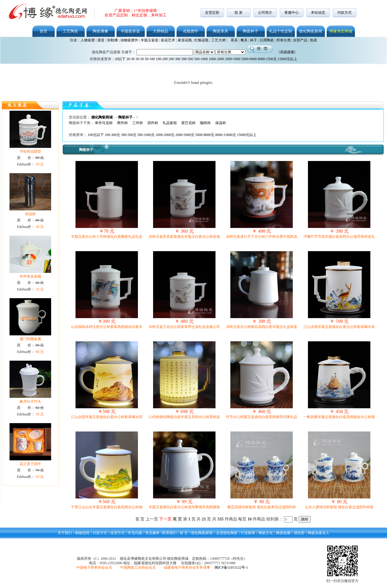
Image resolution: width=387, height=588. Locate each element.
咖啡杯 (205, 123)
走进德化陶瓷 (227, 533)
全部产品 (300, 40)
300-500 (187, 59)
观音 (101, 40)
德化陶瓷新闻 (311, 31)
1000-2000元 (165, 135)
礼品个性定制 (281, 31)
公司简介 (265, 12)
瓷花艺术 (168, 40)
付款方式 (344, 12)
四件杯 (153, 123)
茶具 (234, 40)
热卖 (314, 40)
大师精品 (161, 31)
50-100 (150, 59)
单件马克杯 (104, 123)
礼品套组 (170, 123)
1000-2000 (216, 59)
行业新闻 (248, 533)
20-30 (130, 59)
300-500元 (129, 135)
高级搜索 (287, 52)
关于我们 (65, 533)
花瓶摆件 (191, 31)
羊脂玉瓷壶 (150, 40)
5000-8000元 (205, 135)
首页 (43, 31)
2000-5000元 (185, 135)
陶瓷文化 (266, 533)
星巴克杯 (188, 123)
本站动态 (318, 12)
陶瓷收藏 (283, 533)
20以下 (120, 59)
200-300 (174, 59)
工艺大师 (218, 40)
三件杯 (138, 123)
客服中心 (292, 12)
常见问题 (135, 533)
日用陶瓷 (267, 40)
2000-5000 (233, 59)
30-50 (140, 59)
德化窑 (299, 533)
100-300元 (112, 135)
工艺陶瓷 (70, 31)
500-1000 (201, 59)
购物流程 (82, 533)
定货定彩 (212, 12)
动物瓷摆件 (129, 40)
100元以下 (96, 135)
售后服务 (152, 533)
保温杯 (221, 123)
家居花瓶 (185, 40)
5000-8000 (249, 59)
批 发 (239, 12)
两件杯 (122, 123)
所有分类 (284, 40)
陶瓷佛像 (100, 31)
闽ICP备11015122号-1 (231, 567)
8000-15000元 (226, 135)
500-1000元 (146, 135)
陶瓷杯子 (251, 31)
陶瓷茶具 (221, 31)
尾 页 (177, 519)
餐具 (244, 40)
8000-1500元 (267, 59)
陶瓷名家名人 (319, 533)
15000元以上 (287, 59)
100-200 (162, 59)
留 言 (184, 533)
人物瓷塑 (88, 40)
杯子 (254, 40)
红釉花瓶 (202, 40)
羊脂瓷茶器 (130, 31)
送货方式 (117, 533)
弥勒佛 (112, 40)
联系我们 (169, 533)
